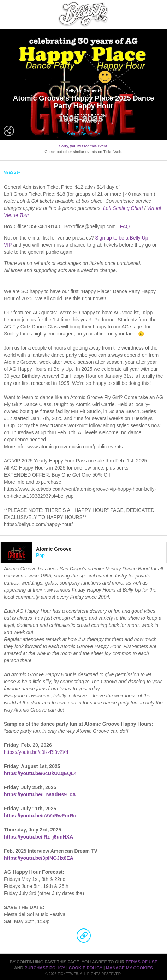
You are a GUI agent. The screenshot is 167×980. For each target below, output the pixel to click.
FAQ (125, 226)
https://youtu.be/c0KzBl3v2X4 (36, 752)
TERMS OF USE (142, 962)
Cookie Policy (86, 968)
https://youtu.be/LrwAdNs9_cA (40, 794)
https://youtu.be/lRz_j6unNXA (38, 837)
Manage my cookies (129, 968)
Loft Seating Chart (124, 208)
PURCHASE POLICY (45, 968)
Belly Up (83, 128)
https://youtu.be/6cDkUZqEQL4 (40, 773)
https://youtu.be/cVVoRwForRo (40, 816)
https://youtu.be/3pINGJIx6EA (39, 858)
